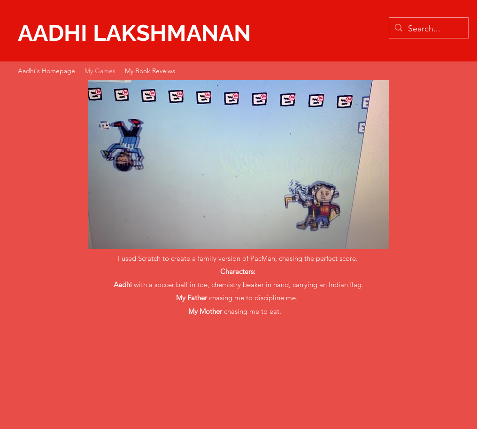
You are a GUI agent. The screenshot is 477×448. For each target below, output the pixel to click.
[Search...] (428, 29)
